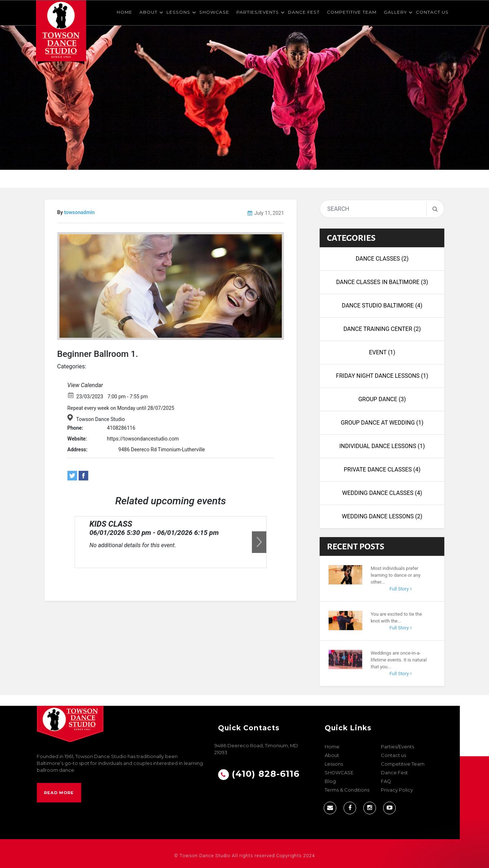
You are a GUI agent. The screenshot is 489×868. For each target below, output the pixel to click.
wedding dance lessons (382, 516)
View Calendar (85, 385)
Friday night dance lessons (382, 376)
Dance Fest (304, 12)
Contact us (432, 12)
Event (382, 352)
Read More (59, 793)
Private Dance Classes (382, 470)
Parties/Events (258, 12)
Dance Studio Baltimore (382, 305)
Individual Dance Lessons (382, 446)
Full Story (401, 589)
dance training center (382, 329)
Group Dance (382, 399)
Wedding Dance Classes (382, 493)
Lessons (178, 12)
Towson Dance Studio (100, 419)
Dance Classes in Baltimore (382, 282)
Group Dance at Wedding (382, 423)
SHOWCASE (214, 12)
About (148, 12)
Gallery (395, 12)
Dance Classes (382, 259)
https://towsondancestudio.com (143, 439)
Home (125, 12)
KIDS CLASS (111, 524)
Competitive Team (352, 12)
